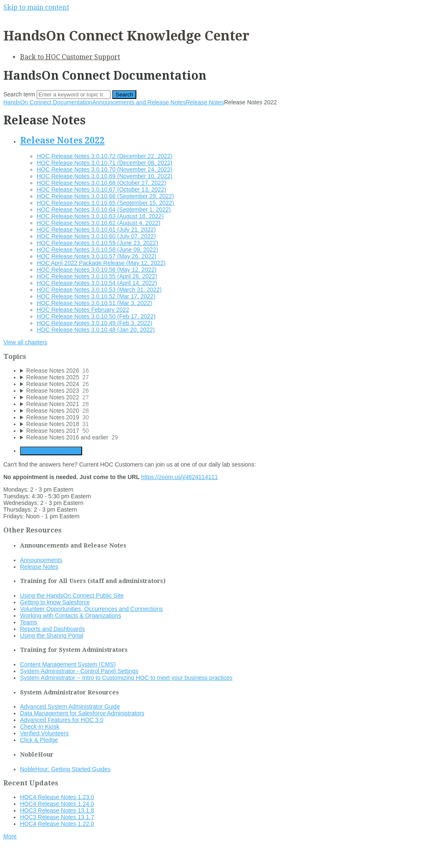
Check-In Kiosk (40, 727)
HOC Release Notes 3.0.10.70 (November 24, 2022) (104, 169)
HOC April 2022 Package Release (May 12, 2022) (101, 263)
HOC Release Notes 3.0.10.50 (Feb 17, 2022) (96, 316)
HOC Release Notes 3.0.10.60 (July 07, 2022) (96, 236)
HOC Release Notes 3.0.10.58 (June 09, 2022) (97, 250)
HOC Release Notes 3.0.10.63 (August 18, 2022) (100, 216)
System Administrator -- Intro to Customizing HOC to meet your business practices (126, 678)
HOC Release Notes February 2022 (83, 310)
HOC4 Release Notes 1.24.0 (57, 804)
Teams (29, 622)
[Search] (74, 95)
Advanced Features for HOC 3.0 (62, 720)
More (10, 836)
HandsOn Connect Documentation (48, 102)
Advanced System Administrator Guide (70, 707)
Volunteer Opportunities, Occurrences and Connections (91, 609)
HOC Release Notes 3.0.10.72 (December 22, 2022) (104, 156)
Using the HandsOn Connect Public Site (72, 595)
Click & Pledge (39, 740)
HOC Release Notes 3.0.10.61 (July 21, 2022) (96, 230)
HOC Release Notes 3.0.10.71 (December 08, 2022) (104, 163)
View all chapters (25, 342)
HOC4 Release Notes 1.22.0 (57, 824)
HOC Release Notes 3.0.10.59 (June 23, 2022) (97, 243)
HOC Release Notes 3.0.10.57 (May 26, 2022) (97, 256)
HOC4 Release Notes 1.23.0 (57, 797)
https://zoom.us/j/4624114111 (180, 477)
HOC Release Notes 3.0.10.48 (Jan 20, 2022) (96, 330)
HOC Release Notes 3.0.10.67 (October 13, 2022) (102, 189)
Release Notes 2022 (62, 140)
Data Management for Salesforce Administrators (82, 713)
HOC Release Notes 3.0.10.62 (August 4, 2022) (99, 223)
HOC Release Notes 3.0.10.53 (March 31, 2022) (99, 290)
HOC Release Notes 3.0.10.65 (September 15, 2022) (105, 203)
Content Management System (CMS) (68, 664)
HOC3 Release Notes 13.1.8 (57, 810)
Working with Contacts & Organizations (71, 616)
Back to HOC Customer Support (70, 57)
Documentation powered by (44, 857)
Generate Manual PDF (51, 451)
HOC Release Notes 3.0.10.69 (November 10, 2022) (104, 176)
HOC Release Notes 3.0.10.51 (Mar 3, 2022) (94, 303)
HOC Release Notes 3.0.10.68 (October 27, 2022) (102, 183)
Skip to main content (36, 7)
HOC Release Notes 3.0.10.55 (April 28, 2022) (97, 276)
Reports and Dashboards (53, 629)
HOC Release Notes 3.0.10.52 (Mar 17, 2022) (96, 296)
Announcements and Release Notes (139, 102)
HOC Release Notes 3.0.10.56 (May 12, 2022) (97, 270)
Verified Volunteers (44, 733)
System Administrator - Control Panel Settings (79, 671)
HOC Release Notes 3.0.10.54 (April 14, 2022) (97, 283)
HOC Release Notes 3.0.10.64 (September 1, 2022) (104, 209)
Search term (19, 94)
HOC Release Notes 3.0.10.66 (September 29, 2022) (105, 196)
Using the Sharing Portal (52, 636)
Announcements (41, 560)
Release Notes (205, 102)
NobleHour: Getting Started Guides (65, 769)
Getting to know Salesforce (55, 602)
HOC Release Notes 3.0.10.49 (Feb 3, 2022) (94, 323)
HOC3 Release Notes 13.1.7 (57, 817)
